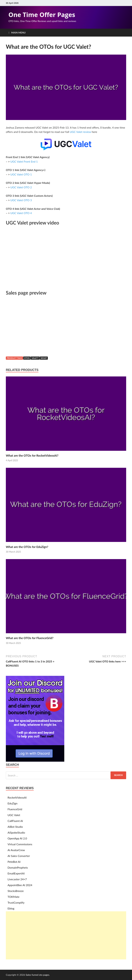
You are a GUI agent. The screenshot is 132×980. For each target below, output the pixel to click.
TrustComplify (16, 902)
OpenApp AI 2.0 (17, 838)
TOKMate (13, 897)
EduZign (12, 803)
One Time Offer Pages (42, 15)
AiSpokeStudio (16, 832)
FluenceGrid (15, 809)
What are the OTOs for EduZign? (27, 547)
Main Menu (18, 33)
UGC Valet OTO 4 (21, 213)
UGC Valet (14, 815)
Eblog (11, 908)
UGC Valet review (80, 132)
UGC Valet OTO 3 (21, 200)
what (44, 358)
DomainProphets (18, 867)
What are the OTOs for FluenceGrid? (30, 638)
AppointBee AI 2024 (20, 885)
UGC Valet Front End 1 (24, 161)
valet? (35, 358)
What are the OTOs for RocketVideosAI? (32, 455)
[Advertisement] (66, 935)
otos (27, 358)
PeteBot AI (14, 862)
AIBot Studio (15, 827)
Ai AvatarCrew (16, 850)
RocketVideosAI (17, 797)
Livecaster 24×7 (17, 879)
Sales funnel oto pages (37, 975)
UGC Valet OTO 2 (21, 187)
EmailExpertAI (16, 873)
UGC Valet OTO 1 (21, 174)
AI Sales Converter (19, 856)
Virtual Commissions (20, 844)
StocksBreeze (16, 891)
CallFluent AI (15, 821)
